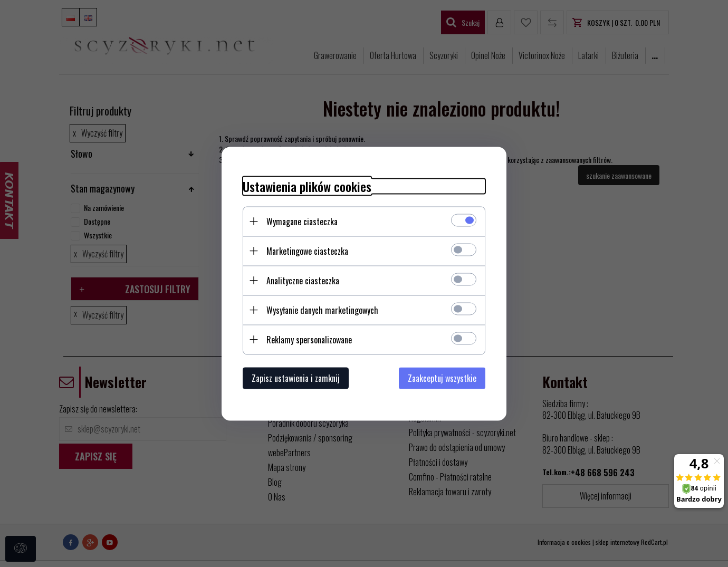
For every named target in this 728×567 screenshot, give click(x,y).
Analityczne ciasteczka (303, 280)
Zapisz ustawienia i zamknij (296, 378)
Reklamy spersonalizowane (309, 339)
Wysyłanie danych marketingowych (322, 310)
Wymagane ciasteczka (302, 221)
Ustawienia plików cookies (307, 186)
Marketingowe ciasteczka (307, 251)
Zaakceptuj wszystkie (442, 378)
